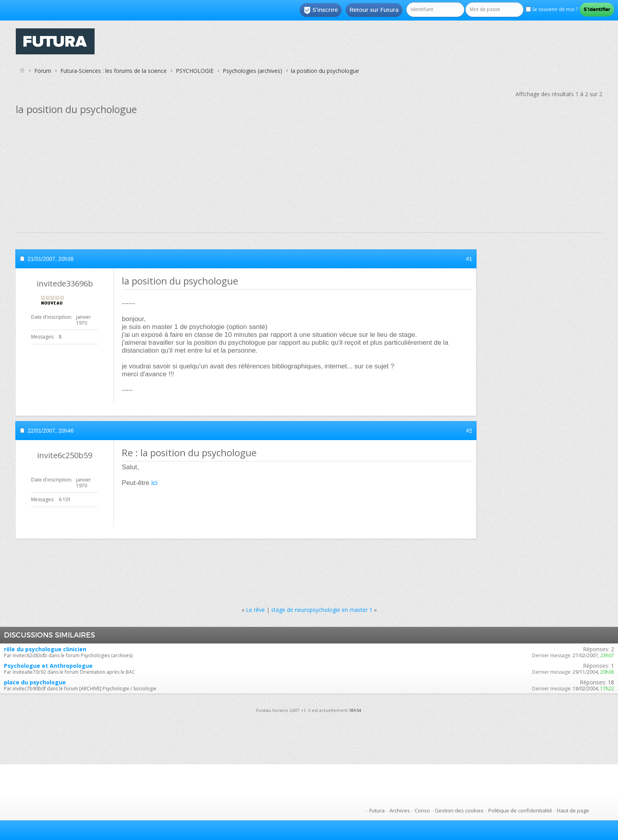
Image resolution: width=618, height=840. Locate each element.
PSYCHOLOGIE (195, 71)
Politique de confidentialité (520, 810)
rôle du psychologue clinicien (45, 649)
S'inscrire (321, 10)
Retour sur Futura (374, 10)
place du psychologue (35, 682)
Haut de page (573, 810)
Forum (43, 71)
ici (154, 483)
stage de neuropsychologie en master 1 (322, 610)
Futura (377, 810)
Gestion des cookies (459, 810)
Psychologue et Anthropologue (48, 666)
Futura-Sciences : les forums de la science (114, 71)
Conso (422, 810)
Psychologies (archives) (252, 71)
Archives (400, 810)
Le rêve (255, 610)
